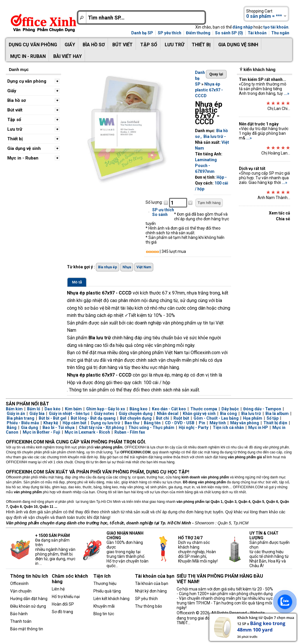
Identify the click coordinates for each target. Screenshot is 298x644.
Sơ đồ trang (62, 612)
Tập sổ (149, 45)
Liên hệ (58, 589)
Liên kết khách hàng (111, 599)
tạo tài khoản (276, 27)
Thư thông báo (149, 606)
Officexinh (19, 583)
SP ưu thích (163, 210)
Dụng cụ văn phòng (33, 45)
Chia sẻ (283, 219)
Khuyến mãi (104, 606)
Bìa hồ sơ (94, 45)
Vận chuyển (21, 591)
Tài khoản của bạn (152, 583)
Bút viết (123, 45)
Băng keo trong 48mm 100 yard (261, 627)
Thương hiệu (105, 583)
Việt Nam (144, 267)
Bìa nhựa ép (108, 267)
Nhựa (127, 267)
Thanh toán (21, 621)
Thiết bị (201, 45)
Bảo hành (19, 614)
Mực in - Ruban (28, 56)
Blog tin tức (104, 614)
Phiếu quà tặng (107, 591)
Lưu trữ (174, 45)
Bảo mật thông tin (27, 629)
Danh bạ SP (142, 33)
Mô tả (77, 282)
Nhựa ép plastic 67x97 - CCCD (209, 90)
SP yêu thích (170, 33)
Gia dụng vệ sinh (238, 45)
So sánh (160, 214)
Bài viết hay (68, 56)
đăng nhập (243, 27)
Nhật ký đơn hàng (151, 591)
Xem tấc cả (280, 213)
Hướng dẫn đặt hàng (29, 599)
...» (287, 93)
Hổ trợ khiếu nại (66, 597)
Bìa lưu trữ (213, 136)
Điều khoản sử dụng (28, 606)
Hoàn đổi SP (63, 604)
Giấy (70, 45)
